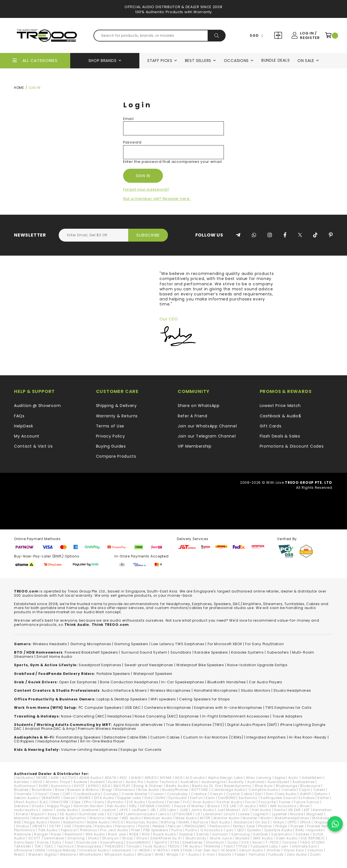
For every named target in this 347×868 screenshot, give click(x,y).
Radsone (23, 834)
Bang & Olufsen (148, 786)
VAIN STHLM (181, 850)
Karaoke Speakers (211, 652)
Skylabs (242, 838)
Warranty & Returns (117, 416)
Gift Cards (271, 426)
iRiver (305, 806)
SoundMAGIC (139, 842)
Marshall (41, 818)
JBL (153, 810)
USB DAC (133, 708)
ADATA (111, 778)
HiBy (133, 806)
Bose (60, 790)
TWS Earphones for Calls (288, 708)
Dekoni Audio (26, 798)
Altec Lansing (259, 778)
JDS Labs (168, 810)
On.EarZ (262, 822)
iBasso (214, 806)
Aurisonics (61, 786)
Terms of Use (110, 426)
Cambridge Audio (228, 790)
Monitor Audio (227, 818)
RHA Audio (95, 834)
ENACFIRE (60, 802)
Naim (55, 822)
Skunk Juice (221, 838)
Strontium (215, 842)
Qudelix (254, 830)
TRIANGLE (212, 846)
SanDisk (261, 834)
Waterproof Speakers (153, 674)
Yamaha (257, 854)
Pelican (174, 826)
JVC (245, 810)
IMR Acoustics (283, 806)
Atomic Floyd (58, 782)
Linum (230, 814)
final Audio (203, 802)
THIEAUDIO (114, 846)
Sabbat (186, 834)
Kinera (22, 814)
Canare (289, 790)
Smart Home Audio (54, 657)
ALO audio (195, 778)
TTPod (242, 846)
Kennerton (322, 810)
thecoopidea (89, 846)
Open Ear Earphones (78, 682)
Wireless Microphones (170, 690)
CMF (66, 794)
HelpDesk (24, 426)
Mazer (113, 818)
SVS (245, 842)
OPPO (292, 822)
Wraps (173, 854)
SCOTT (35, 838)
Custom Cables (165, 737)
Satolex (303, 834)
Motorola (321, 818)
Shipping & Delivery (116, 406)
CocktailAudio (87, 794)
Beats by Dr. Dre (207, 786)
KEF (307, 810)
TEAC (49, 846)
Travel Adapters (288, 716)
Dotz (148, 798)
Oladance (243, 822)
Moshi (266, 818)
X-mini (209, 854)
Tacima (289, 842)
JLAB (184, 810)
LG (198, 814)
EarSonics (248, 798)
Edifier (323, 798)
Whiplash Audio (119, 854)
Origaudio (323, 822)
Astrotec (22, 782)
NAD (18, 822)
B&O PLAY (122, 786)
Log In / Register (310, 35)
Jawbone (90, 810)
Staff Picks (160, 61)
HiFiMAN (147, 806)
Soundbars (181, 652)
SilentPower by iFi (166, 838)
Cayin (305, 790)
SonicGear (24, 842)
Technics (65, 846)
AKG (179, 778)
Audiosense (303, 782)
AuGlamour (25, 786)
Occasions (236, 61)
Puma (177, 830)
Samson (220, 834)
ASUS (38, 782)
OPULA (305, 822)
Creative (199, 794)
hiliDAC (164, 806)
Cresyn (216, 794)
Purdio (191, 830)
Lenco (164, 814)
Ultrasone (23, 850)
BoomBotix (42, 790)
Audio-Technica (162, 782)
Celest (319, 790)
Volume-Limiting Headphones (89, 750)
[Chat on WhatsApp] (335, 824)
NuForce (201, 822)
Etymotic (116, 802)
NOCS (118, 822)
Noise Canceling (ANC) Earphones (167, 716)
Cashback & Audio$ (280, 416)
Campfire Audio (263, 790)
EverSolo (156, 802)
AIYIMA (166, 778)
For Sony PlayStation (264, 644)
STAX (175, 842)
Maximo (97, 818)
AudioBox (189, 782)
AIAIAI (136, 778)
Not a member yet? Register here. (157, 199)
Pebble (159, 826)
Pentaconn (220, 826)
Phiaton (265, 826)
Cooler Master (134, 794)
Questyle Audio (278, 830)
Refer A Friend (193, 416)
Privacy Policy (111, 436)
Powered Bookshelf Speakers (91, 652)
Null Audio (221, 822)
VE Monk (228, 850)
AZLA (106, 786)
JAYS (124, 810)
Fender (173, 802)
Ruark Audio (165, 834)
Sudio (233, 842)
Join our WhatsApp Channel (207, 426)
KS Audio (68, 814)
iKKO (263, 806)
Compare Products (279, 36)
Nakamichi (73, 822)
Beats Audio (177, 786)
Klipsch (38, 814)
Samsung (241, 834)
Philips (281, 826)
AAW (55, 778)
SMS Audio (263, 838)
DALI (259, 794)
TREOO (174, 846)
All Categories (40, 60)
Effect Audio (25, 802)
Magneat (315, 814)
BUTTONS (200, 790)
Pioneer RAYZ (319, 826)
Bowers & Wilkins (83, 790)
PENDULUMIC (195, 826)
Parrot (144, 826)
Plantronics (25, 830)
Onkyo (279, 822)
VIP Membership (195, 446)
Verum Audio (251, 850)
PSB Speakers (156, 830)
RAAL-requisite (309, 830)
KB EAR (295, 810)
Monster (250, 818)
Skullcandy (196, 838)
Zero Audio (297, 854)
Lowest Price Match (280, 406)
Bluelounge (287, 786)
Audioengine (214, 782)
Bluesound (310, 786)
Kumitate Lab (92, 814)
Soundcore (86, 842)
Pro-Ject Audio (114, 830)
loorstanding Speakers (79, 737)
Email (128, 119)
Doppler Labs (129, 798)
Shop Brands (103, 61)
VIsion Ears (294, 850)
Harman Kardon (89, 806)
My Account (27, 436)
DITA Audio (104, 798)
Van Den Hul (206, 850)
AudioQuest (278, 782)
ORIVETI (39, 826)
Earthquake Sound (278, 798)
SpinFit (161, 842)
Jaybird (109, 810)
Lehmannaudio (141, 814)
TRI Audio (192, 846)
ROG (146, 834)
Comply (111, 794)
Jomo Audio (203, 810)
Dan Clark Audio (281, 794)
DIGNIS (85, 798)
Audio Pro (134, 782)
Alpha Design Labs (225, 778)
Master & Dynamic (69, 818)
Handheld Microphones (216, 690)
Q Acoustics (212, 830)
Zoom (316, 854)
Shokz (93, 838)
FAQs (19, 416)
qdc (230, 830)
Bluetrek (21, 790)
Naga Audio (36, 822)
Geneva (21, 806)
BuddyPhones (175, 790)
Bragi (107, 790)
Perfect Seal (244, 826)
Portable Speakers (113, 674)
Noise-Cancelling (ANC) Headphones (96, 716)
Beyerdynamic (238, 786)
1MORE (42, 778)
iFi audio (248, 806)
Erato (99, 802)
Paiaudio (103, 826)
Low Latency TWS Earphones (178, 644)
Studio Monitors (256, 690)
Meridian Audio (158, 818)
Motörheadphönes (292, 818)
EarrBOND (227, 798)
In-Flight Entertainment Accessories (236, 716)
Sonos (43, 842)
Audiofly (236, 782)
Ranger (41, 834)
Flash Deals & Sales (280, 436)
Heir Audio (116, 806)
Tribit (228, 846)
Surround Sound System (144, 652)
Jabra (47, 810)
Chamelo (23, 794)
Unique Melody (62, 850)
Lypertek (280, 814)
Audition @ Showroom (37, 406)
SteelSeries (192, 842)
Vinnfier (274, 850)
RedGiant (74, 834)
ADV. (124, 778)
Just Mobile (228, 810)
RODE (134, 834)
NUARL (184, 822)
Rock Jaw (117, 834)
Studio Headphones (292, 690)
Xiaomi (225, 854)
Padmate (83, 826)
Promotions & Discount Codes (292, 446)
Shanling (76, 838)
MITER (205, 818)
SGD (254, 36)
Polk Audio (48, 830)
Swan (257, 842)
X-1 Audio (190, 854)
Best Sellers (198, 61)
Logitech (261, 814)
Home (19, 88)
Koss (52, 814)
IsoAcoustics (26, 810)
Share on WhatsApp (199, 406)
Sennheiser (54, 838)
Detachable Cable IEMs (126, 737)
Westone (68, 854)
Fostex (285, 802)
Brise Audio (149, 790)
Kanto (280, 810)
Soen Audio (287, 838)
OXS (68, 826)
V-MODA (142, 850)
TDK (38, 846)
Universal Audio (94, 850)
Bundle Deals (276, 60)
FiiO (186, 802)
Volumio (315, 850)
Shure (142, 838)
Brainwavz (125, 790)
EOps (76, 802)
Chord (41, 794)
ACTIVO (69, 778)
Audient (97, 782)
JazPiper (139, 810)
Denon (70, 798)
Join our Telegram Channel (207, 436)
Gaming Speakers (131, 644)
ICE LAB (230, 806)
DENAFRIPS (51, 798)
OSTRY (55, 826)
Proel (136, 830)
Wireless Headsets (50, 644)
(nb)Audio (24, 778)
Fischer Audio (229, 802)
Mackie (296, 814)
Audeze (80, 782)
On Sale (306, 61)
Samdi (203, 834)
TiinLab (133, 846)
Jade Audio (67, 810)
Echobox (307, 798)
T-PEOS (272, 842)
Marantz (22, 818)
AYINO (93, 786)
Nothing (168, 822)
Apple (280, 778)
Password (132, 142)
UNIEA (40, 850)
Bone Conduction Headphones (129, 682)
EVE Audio (136, 802)
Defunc (321, 794)
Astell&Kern (312, 778)
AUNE (43, 786)
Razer (56, 834)
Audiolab (256, 782)
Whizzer (145, 854)
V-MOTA (160, 850)
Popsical (69, 830)
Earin (210, 798)
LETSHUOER (182, 814)
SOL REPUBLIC (313, 838)
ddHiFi (306, 794)
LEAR (119, 814)
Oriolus (23, 826)
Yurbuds (276, 854)
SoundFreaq (112, 842)
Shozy (128, 838)
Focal (250, 802)
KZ (110, 814)
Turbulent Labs (264, 846)
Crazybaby (177, 794)
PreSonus (89, 830)
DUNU (160, 798)
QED (241, 830)
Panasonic (125, 826)
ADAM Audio (90, 778)
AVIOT (79, 786)
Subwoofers (278, 652)
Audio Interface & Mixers (124, 690)
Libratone (212, 814)
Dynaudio (178, 798)
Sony (57, 842)
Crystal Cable (239, 794)
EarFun (196, 798)
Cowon (157, 794)
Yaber (240, 854)
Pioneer (297, 826)
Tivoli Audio (154, 846)
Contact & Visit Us (33, 446)
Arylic (293, 778)
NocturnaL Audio (142, 822)
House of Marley (189, 806)
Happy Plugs (59, 806)
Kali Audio (262, 810)
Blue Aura (264, 786)
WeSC (20, 854)
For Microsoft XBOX (225, 644)
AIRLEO (151, 778)
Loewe (244, 814)
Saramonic (282, 834)
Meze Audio (186, 818)
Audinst (115, 782)
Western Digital (43, 854)
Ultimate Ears (304, 846)
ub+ (285, 846)
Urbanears (122, 850)
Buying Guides (111, 446)
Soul (69, 842)
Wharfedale (90, 854)
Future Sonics (307, 802)
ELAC (44, 802)
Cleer (55, 794)
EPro (88, 802)
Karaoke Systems (248, 652)
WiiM (159, 854)
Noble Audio (98, 822)
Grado (38, 806)
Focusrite (267, 802)
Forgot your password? (146, 189)
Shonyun (111, 838)
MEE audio (131, 818)
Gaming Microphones (91, 644)
